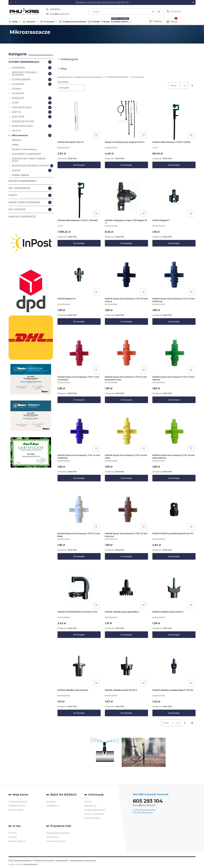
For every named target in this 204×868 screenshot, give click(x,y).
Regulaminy (90, 806)
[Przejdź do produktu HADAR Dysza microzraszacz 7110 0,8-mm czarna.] (126, 275)
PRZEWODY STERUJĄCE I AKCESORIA (25, 73)
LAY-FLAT (16, 131)
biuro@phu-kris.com (144, 805)
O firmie (106, 22)
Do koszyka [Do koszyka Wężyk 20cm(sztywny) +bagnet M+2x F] (127, 165)
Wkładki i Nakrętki (20, 175)
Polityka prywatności (95, 810)
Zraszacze (17, 140)
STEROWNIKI (18, 68)
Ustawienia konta (17, 806)
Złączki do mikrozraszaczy (24, 149)
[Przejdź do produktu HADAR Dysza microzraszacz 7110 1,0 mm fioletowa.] (174, 275)
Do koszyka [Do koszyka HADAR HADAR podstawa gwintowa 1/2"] (174, 556)
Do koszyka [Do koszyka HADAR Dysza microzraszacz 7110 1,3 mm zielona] (174, 400)
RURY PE (16, 112)
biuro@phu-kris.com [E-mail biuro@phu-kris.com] (60, 14)
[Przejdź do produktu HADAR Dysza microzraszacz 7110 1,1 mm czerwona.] (79, 353)
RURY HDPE (18, 117)
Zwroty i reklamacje (94, 814)
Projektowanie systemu (74, 22)
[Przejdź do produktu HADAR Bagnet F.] (174, 196)
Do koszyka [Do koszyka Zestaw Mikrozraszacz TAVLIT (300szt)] (79, 243)
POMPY (13, 195)
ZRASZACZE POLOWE (23, 121)
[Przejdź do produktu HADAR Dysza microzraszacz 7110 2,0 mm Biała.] (79, 509)
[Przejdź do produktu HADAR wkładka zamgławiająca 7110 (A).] (174, 666)
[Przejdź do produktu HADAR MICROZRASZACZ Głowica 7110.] (79, 588)
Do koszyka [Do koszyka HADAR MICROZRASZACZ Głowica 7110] (79, 635)
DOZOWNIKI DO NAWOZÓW (26, 154)
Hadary (15, 145)
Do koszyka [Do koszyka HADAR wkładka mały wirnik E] (79, 713)
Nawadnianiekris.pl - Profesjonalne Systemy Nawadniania (80, 77)
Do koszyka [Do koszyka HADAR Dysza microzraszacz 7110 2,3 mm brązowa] (127, 556)
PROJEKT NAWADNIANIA (22, 181)
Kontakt (96, 22)
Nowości (31, 22)
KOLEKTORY (18, 93)
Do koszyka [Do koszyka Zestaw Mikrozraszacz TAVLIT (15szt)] (174, 165)
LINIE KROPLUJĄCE (22, 107)
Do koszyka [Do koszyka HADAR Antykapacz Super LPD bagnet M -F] (127, 243)
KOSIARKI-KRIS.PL (120, 22)
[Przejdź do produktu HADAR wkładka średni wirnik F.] (126, 666)
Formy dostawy (92, 818)
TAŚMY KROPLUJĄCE (22, 126)
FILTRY (15, 103)
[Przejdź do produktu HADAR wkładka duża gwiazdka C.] (126, 588)
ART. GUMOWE (17, 209)
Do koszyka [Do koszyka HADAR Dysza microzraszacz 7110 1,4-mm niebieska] (79, 478)
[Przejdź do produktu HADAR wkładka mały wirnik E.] (79, 666)
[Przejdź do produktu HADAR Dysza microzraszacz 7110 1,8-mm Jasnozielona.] (174, 431)
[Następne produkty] (185, 723)
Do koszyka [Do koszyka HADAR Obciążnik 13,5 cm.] (79, 165)
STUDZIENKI (18, 84)
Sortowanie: (63, 82)
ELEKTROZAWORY (21, 79)
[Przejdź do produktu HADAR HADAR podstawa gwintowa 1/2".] (174, 509)
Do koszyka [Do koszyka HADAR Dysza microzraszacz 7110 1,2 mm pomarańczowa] (127, 400)
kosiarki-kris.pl (16, 841)
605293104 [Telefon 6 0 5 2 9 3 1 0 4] (55, 9)
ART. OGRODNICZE (19, 188)
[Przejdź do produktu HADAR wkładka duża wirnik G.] (174, 588)
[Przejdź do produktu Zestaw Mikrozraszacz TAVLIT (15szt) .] (174, 118)
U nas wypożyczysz (56, 841)
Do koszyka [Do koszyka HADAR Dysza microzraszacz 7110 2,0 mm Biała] (79, 556)
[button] (193, 3)
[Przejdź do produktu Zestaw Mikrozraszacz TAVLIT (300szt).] (79, 196)
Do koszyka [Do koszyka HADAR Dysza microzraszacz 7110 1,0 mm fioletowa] (174, 321)
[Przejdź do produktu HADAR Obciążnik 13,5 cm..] (79, 118)
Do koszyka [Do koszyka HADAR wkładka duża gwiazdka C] (127, 635)
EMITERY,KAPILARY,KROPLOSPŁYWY (30, 166)
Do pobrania (53, 837)
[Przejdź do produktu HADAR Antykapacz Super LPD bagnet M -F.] (126, 196)
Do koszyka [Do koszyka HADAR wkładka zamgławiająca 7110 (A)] (174, 713)
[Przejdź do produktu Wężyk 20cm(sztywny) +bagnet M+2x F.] (126, 118)
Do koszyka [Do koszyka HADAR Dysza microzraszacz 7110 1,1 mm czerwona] (79, 400)
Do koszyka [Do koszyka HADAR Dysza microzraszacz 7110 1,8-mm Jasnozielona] (174, 478)
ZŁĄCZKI (16, 170)
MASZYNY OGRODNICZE (22, 216)
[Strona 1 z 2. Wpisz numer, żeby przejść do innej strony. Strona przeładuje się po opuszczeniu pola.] (180, 86)
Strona (173, 85)
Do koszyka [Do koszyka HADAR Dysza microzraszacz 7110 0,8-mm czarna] (127, 321)
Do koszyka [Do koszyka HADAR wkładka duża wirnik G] (174, 635)
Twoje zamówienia (18, 802)
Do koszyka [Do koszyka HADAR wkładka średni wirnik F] (127, 713)
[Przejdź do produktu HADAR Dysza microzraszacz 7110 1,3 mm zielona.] (174, 353)
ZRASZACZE (18, 98)
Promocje (49, 22)
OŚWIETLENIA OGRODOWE (24, 202)
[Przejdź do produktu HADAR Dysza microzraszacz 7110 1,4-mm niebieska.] (79, 431)
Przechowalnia (16, 810)
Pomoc (88, 802)
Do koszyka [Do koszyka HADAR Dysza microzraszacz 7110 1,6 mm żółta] (127, 478)
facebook (51, 802)
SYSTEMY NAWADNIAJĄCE (24, 62)
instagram (52, 806)
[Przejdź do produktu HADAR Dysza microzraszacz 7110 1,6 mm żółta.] (126, 431)
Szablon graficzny (23, 864)
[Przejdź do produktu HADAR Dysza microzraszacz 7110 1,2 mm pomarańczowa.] (126, 353)
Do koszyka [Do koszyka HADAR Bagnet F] (174, 243)
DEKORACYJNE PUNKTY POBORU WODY (29, 160)
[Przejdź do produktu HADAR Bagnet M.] (79, 275)
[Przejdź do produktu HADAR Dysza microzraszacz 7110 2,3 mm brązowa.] (126, 509)
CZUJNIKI (17, 89)
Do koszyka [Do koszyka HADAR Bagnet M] (79, 321)
